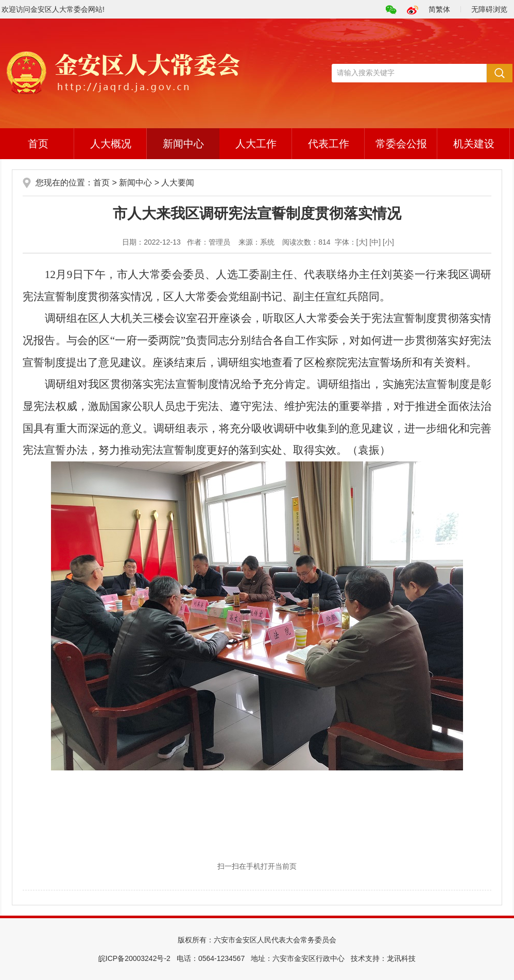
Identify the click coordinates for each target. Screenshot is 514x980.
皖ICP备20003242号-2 (134, 958)
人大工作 (256, 144)
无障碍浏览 (489, 9)
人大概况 (111, 144)
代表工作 (329, 144)
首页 (38, 144)
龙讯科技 (401, 958)
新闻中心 (183, 144)
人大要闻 (178, 183)
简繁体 (439, 9)
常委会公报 (401, 144)
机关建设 (474, 144)
